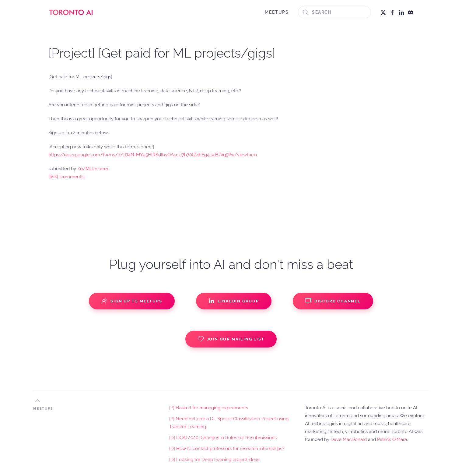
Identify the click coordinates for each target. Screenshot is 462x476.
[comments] (72, 177)
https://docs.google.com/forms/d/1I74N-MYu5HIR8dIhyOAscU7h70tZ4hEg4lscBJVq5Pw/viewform (153, 155)
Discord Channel (333, 301)
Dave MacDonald (349, 439)
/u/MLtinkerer (93, 169)
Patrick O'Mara (392, 439)
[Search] (334, 12)
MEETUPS (277, 12)
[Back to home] (71, 12)
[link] (53, 177)
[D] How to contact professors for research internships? (227, 449)
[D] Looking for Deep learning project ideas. (215, 460)
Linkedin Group (234, 301)
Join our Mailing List (231, 339)
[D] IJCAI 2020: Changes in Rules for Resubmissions (223, 438)
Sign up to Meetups (132, 301)
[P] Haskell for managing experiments (209, 408)
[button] (37, 400)
